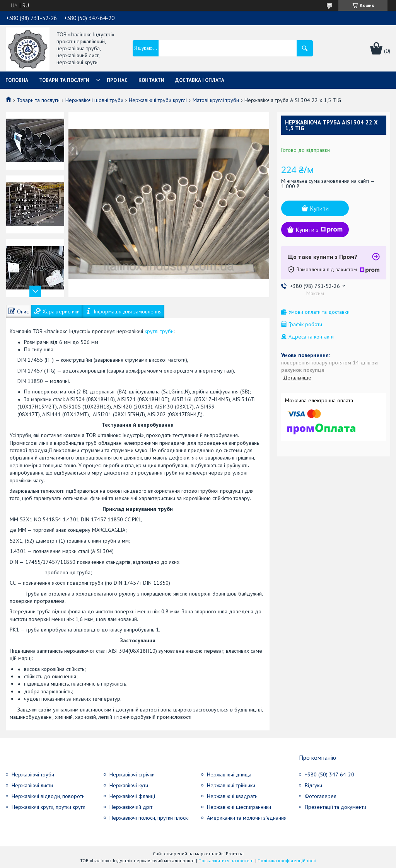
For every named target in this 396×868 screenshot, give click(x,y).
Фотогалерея (321, 796)
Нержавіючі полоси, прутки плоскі (149, 818)
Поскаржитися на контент (226, 860)
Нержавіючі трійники (231, 785)
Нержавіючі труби (33, 774)
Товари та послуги (64, 80)
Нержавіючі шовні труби (94, 100)
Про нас (117, 80)
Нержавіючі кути (129, 785)
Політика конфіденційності (287, 860)
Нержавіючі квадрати (232, 796)
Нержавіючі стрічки (132, 774)
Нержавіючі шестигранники (239, 807)
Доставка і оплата (200, 80)
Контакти (151, 80)
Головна (17, 80)
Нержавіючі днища (229, 774)
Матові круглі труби (216, 100)
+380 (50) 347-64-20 (329, 774)
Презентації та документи (335, 807)
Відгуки (313, 785)
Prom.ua (235, 854)
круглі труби (159, 331)
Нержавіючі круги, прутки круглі (49, 807)
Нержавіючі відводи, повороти (48, 796)
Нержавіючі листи (32, 785)
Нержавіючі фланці (132, 796)
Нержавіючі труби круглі (158, 100)
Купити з (319, 230)
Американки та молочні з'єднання (247, 818)
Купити (319, 208)
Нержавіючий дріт (131, 807)
